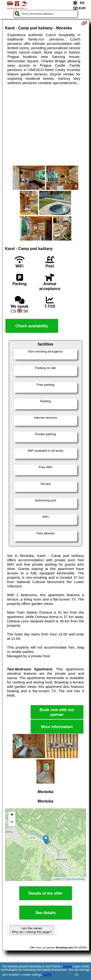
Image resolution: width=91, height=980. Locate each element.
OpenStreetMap (75, 879)
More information (57, 727)
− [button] (12, 822)
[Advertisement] (45, 125)
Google (67, 966)
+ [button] (12, 815)
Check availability (32, 326)
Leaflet (57, 879)
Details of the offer (45, 893)
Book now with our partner (57, 712)
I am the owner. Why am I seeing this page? (32, 930)
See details (46, 913)
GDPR (47, 975)
